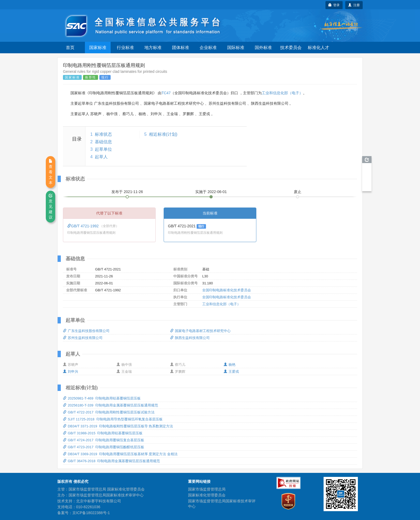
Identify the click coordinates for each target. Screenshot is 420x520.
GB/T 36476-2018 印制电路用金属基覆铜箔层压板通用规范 (111, 461)
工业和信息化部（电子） (282, 93)
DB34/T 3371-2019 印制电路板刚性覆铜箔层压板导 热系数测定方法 (118, 426)
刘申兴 (71, 372)
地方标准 (153, 48)
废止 (298, 192)
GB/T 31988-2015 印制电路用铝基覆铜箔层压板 (103, 433)
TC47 (166, 93)
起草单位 (103, 149)
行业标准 (125, 48)
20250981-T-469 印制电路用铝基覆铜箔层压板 (102, 398)
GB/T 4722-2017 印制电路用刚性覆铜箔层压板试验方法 (109, 412)
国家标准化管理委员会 (207, 495)
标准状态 (103, 134)
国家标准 (98, 48)
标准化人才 (318, 48)
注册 (354, 5)
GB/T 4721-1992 (83, 226)
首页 (70, 48)
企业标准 (208, 48)
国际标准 (236, 48)
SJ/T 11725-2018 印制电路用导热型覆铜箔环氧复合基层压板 (113, 419)
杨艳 (230, 365)
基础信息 (103, 142)
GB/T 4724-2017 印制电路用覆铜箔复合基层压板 (104, 440)
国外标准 (263, 48)
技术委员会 (291, 48)
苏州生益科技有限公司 (83, 338)
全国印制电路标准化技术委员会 (227, 290)
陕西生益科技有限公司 (190, 338)
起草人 (101, 157)
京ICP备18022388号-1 (91, 513)
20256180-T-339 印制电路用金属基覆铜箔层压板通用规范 (110, 405)
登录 (334, 5)
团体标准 (181, 48)
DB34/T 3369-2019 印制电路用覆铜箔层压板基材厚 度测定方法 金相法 (120, 454)
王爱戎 (231, 372)
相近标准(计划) (163, 134)
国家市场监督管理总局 (207, 489)
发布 (127, 192)
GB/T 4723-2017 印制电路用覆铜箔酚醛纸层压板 (104, 447)
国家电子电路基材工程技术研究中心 (200, 331)
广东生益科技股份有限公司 (86, 331)
